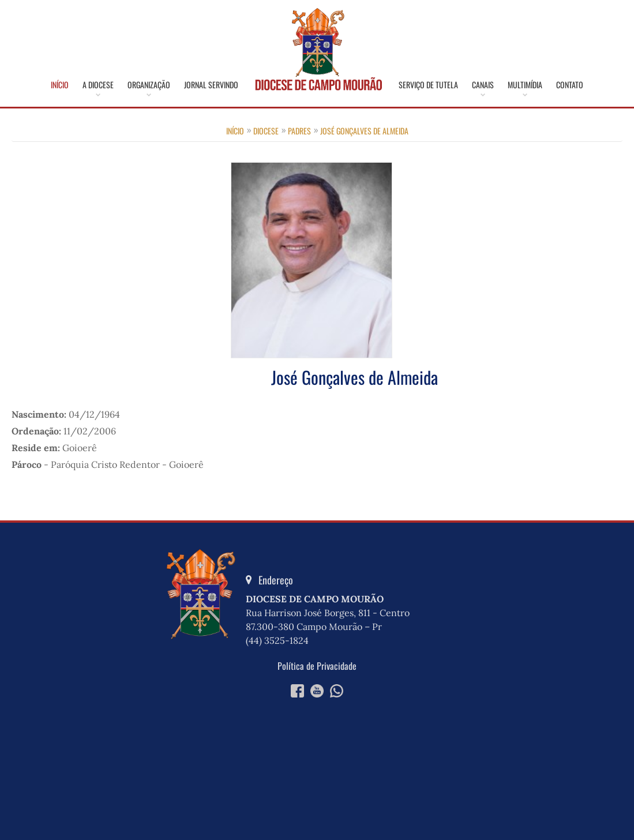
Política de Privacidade (317, 666)
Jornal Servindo (211, 85)
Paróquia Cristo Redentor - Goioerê (127, 464)
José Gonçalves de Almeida (364, 131)
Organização (149, 85)
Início (60, 85)
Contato (570, 85)
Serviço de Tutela (428, 85)
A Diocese (98, 85)
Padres (299, 131)
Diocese (266, 131)
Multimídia (525, 85)
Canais (483, 85)
